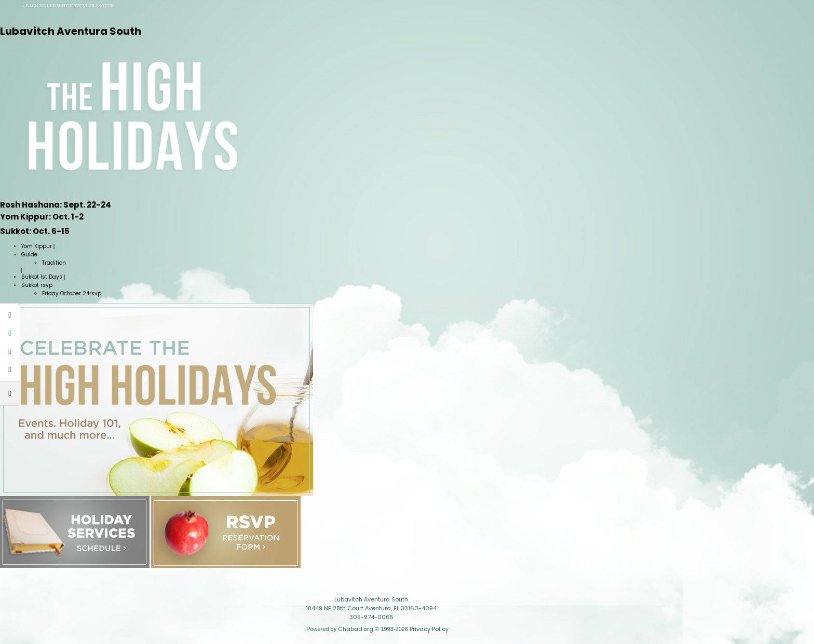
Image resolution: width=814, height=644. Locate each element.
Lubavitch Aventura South (71, 31)
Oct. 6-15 (35, 231)
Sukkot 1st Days (42, 277)
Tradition (54, 263)
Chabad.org (356, 629)
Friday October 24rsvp (72, 293)
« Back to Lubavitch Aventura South (69, 6)
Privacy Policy (429, 629)
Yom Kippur (37, 246)
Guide (29, 255)
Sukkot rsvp (37, 285)
